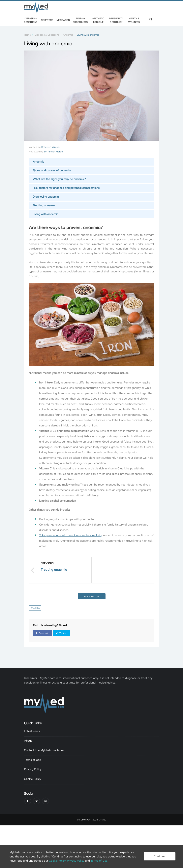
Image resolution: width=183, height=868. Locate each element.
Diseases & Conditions (31, 20)
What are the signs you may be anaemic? (59, 179)
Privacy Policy (33, 769)
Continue (160, 856)
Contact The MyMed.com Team (44, 750)
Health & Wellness (134, 20)
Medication (63, 20)
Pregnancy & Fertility (116, 20)
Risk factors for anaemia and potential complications (66, 188)
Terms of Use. (99, 861)
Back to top (91, 597)
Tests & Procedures (80, 20)
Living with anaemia (46, 214)
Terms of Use (32, 760)
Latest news (32, 731)
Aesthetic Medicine (98, 20)
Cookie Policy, (58, 861)
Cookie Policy (32, 779)
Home (27, 35)
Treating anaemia (44, 205)
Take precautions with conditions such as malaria (70, 535)
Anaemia (68, 35)
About (28, 741)
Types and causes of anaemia (52, 170)
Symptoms (47, 20)
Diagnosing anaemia (46, 197)
